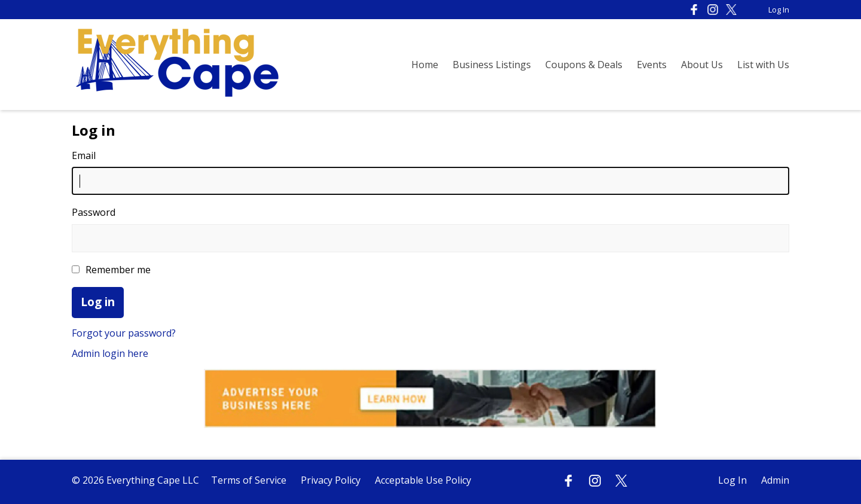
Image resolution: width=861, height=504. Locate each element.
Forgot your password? (124, 333)
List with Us (763, 65)
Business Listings (492, 65)
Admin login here (110, 353)
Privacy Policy (331, 480)
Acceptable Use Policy (423, 480)
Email (84, 155)
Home (425, 65)
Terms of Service (249, 480)
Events (652, 65)
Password (94, 212)
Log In (779, 10)
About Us (702, 65)
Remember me (111, 270)
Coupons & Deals (584, 65)
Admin (775, 480)
